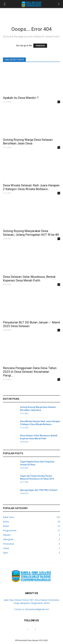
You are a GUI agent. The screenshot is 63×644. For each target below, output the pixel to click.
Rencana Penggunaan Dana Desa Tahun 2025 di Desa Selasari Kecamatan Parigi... (30, 372)
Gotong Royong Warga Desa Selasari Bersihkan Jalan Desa (28, 142)
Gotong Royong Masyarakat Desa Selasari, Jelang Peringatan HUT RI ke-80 (31, 233)
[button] (59, 4)
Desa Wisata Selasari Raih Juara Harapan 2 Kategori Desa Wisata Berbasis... (31, 187)
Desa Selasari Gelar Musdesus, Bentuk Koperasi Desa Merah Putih (29, 279)
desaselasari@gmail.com (37, 609)
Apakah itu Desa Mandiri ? (21, 98)
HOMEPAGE (40, 46)
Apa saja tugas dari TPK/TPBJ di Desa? (39, 490)
